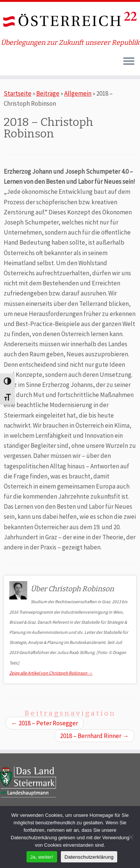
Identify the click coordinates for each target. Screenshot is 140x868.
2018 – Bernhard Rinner (94, 736)
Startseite (18, 93)
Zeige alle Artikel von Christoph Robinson (51, 673)
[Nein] (131, 837)
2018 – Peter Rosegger (45, 723)
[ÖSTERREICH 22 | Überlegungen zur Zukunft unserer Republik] (70, 20)
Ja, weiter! (42, 857)
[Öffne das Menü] (129, 62)
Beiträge (48, 93)
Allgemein (78, 93)
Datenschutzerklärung (89, 857)
